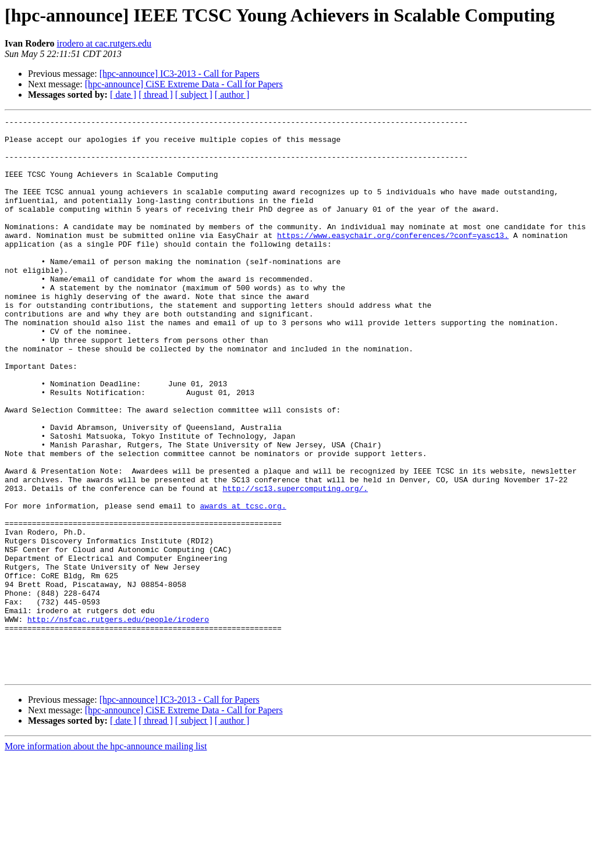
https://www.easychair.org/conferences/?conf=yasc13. (393, 259)
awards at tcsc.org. (243, 584)
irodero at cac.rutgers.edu (104, 43)
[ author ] (232, 95)
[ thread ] (156, 95)
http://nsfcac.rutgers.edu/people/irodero (118, 720)
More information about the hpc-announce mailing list (106, 858)
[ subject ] (194, 95)
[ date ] (123, 95)
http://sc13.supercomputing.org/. (295, 563)
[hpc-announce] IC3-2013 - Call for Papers (180, 74)
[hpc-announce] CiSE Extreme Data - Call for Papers (184, 84)
